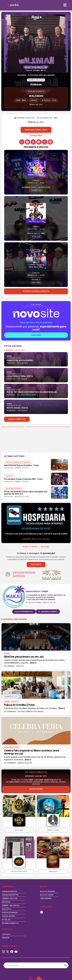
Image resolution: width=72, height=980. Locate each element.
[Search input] (35, 965)
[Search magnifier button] (66, 965)
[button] (36, 130)
